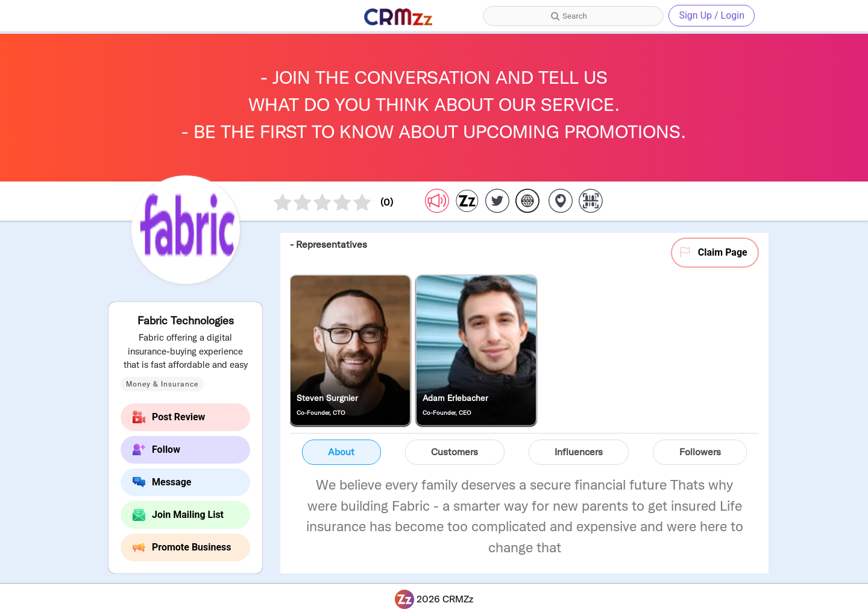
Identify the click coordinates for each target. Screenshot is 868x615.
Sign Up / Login (712, 15)
